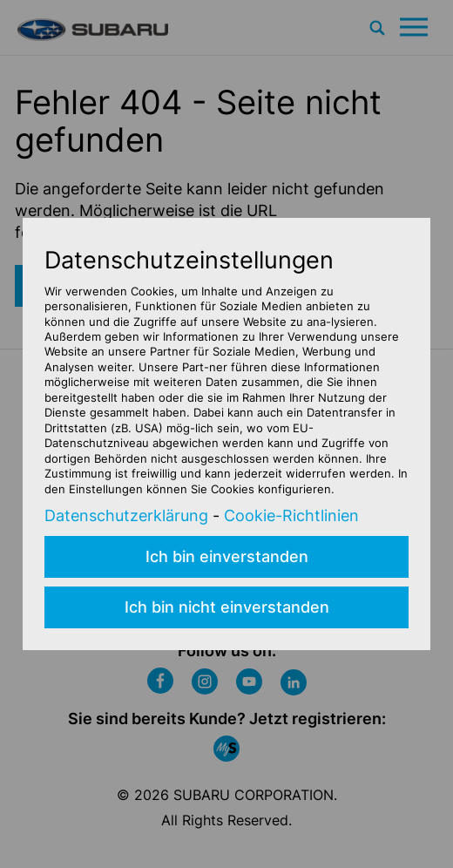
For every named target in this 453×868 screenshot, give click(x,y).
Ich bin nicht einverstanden (227, 607)
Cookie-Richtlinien (291, 515)
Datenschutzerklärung (126, 515)
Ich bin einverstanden (227, 556)
